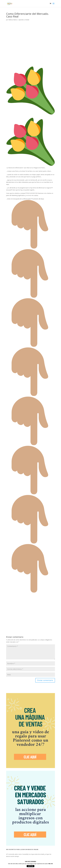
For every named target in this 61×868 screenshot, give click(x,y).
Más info (51, 864)
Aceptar (30, 866)
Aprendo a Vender (24, 20)
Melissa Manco (13, 20)
